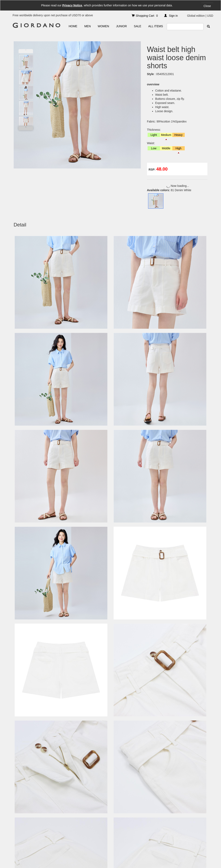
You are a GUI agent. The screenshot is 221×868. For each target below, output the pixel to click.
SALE (138, 26)
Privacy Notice (72, 5)
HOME (73, 26)
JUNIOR (121, 26)
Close (207, 6)
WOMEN (103, 26)
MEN (88, 26)
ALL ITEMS (156, 26)
